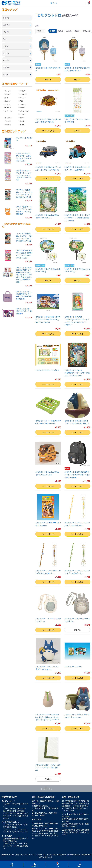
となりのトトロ (49, 15)
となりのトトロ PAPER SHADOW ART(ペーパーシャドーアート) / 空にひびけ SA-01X (48, 319)
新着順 (52, 31)
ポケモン (8, 108)
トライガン (9, 118)
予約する (48, 79)
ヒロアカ (23, 104)
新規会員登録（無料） (46, 857)
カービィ (8, 91)
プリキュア (23, 94)
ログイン (54, 3)
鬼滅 (21, 101)
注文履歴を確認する (74, 855)
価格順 (61, 31)
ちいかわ (8, 121)
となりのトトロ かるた (73, 666)
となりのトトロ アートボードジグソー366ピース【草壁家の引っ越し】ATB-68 (77, 218)
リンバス (8, 104)
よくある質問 (51, 855)
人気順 (69, 31)
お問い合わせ (61, 855)
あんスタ (8, 101)
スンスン (8, 94)
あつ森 (22, 108)
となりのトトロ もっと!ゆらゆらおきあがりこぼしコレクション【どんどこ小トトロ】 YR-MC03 (47, 717)
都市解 (22, 124)
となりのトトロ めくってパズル (47, 370)
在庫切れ (77, 630)
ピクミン (8, 124)
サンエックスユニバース (24, 113)
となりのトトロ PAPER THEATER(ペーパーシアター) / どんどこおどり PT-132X (77, 373)
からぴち (23, 98)
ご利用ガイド (41, 855)
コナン (22, 118)
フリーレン (9, 111)
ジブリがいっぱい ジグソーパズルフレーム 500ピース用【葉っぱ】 (48, 768)
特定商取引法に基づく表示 (10, 855)
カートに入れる (48, 131)
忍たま (22, 121)
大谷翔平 (23, 91)
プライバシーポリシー (28, 855)
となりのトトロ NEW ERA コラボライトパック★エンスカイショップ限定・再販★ (77, 475)
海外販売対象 (86, 855)
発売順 (77, 31)
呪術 (6, 98)
